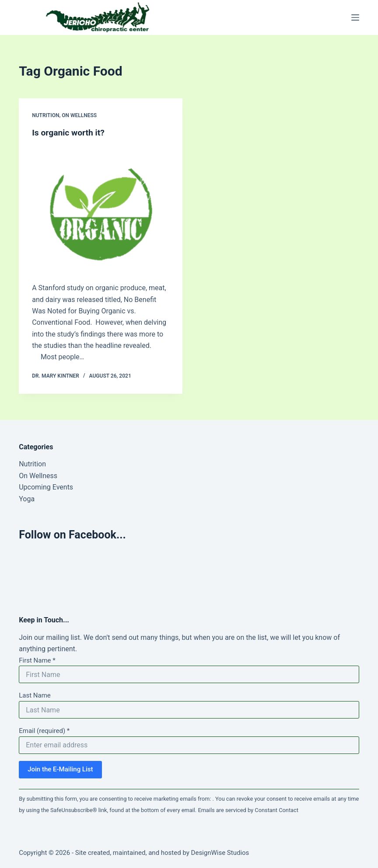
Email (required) (44, 731)
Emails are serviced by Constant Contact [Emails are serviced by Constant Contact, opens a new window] (248, 810)
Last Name (35, 695)
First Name (37, 660)
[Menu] (355, 17)
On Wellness (79, 115)
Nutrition (45, 115)
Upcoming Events (46, 487)
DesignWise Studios (220, 853)
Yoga (27, 499)
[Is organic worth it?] (101, 208)
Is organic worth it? (70, 132)
